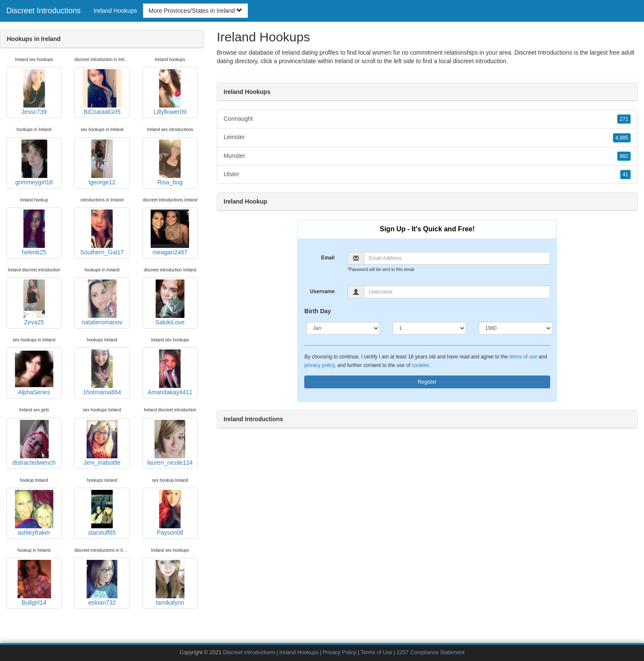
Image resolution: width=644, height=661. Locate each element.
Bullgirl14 (34, 583)
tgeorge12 (102, 163)
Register (427, 382)
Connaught (427, 119)
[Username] (457, 292)
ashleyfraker (34, 513)
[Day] (429, 328)
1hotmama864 (102, 373)
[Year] (516, 328)
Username (322, 291)
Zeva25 (34, 303)
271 (624, 119)
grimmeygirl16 (34, 163)
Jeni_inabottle (102, 443)
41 (625, 175)
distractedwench (34, 443)
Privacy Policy (339, 652)
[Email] (457, 258)
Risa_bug (170, 163)
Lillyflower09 (170, 92)
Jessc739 (34, 92)
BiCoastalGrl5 (102, 92)
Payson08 (170, 513)
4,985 (622, 138)
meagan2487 (170, 233)
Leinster (427, 137)
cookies (420, 365)
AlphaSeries (34, 373)
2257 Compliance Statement (430, 652)
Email (328, 258)
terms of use (523, 357)
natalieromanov (102, 303)
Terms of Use (376, 652)
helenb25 (34, 233)
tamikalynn (170, 583)
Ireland (344, 61)
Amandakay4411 (170, 373)
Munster (427, 156)
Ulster (427, 175)
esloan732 (102, 583)
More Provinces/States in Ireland (195, 11)
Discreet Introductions (44, 11)
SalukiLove (170, 303)
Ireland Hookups (115, 11)
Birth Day (318, 311)
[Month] (343, 328)
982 (624, 156)
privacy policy (319, 365)
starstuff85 (102, 513)
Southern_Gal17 (102, 233)
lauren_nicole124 (170, 443)
